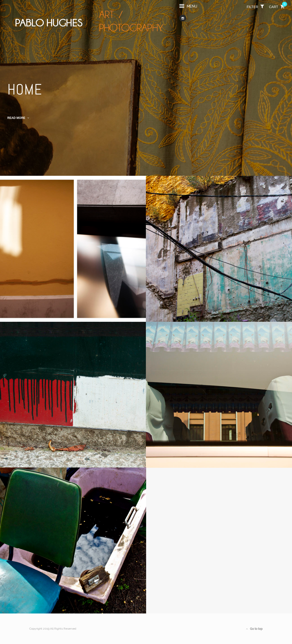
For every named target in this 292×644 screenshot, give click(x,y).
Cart (277, 8)
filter (255, 8)
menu (188, 8)
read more (18, 118)
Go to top (254, 629)
